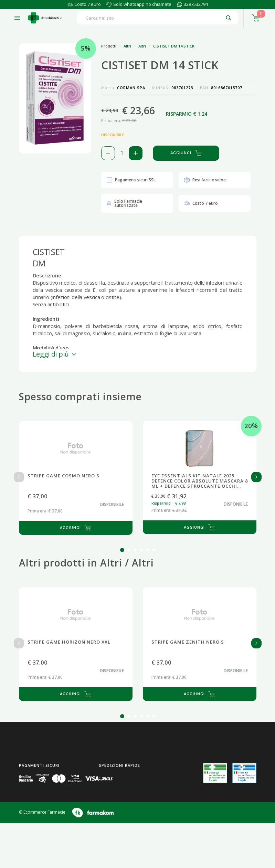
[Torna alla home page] (46, 18)
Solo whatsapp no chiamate (142, 4)
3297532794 (196, 4)
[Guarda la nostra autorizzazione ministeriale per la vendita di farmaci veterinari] (244, 773)
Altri (127, 46)
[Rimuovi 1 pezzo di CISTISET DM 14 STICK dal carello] (108, 153)
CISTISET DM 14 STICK (174, 46)
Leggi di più (55, 354)
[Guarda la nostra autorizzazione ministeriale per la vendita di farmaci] (215, 773)
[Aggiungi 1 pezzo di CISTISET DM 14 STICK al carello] (136, 153)
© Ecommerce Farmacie (42, 812)
